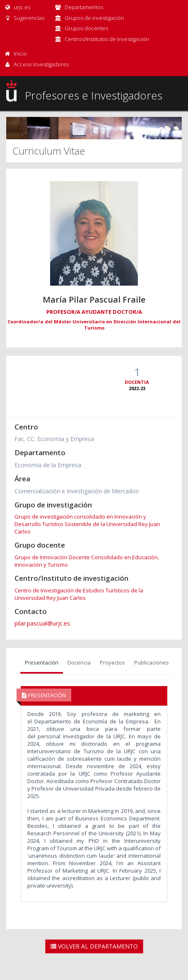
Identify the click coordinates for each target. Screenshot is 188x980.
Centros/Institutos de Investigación (107, 39)
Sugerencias (24, 18)
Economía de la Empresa (48, 465)
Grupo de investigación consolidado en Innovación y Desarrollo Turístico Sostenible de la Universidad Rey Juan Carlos (87, 524)
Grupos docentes (86, 28)
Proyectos (112, 662)
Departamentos (84, 7)
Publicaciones (152, 662)
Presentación (42, 662)
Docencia (79, 662)
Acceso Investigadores (41, 64)
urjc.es (17, 7)
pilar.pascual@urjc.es (42, 623)
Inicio (20, 53)
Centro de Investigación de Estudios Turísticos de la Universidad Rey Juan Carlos (79, 594)
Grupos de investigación (94, 18)
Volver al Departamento (94, 946)
